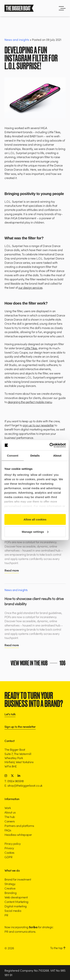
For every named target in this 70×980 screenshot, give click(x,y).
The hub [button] (10, 817)
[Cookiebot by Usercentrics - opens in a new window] (50, 445)
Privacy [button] (9, 848)
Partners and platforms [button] (19, 826)
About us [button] (10, 812)
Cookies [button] (9, 852)
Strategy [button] (10, 884)
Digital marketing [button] (16, 906)
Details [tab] (35, 456)
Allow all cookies (35, 519)
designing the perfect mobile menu (30, 402)
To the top (58, 948)
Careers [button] (10, 821)
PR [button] (6, 915)
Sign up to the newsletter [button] (20, 727)
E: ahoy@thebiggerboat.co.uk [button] (23, 785)
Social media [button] (13, 911)
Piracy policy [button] (13, 843)
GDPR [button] (8, 857)
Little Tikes (31, 348)
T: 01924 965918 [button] (14, 781)
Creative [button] (10, 888)
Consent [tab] (13, 456)
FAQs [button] (8, 830)
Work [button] (8, 808)
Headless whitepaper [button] (18, 835)
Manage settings (35, 532)
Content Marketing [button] (16, 902)
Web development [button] (16, 897)
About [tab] (57, 456)
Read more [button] (12, 570)
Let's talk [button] (10, 714)
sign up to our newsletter (38, 425)
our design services (30, 287)
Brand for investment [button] (18, 879)
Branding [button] (10, 893)
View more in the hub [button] (39, 663)
